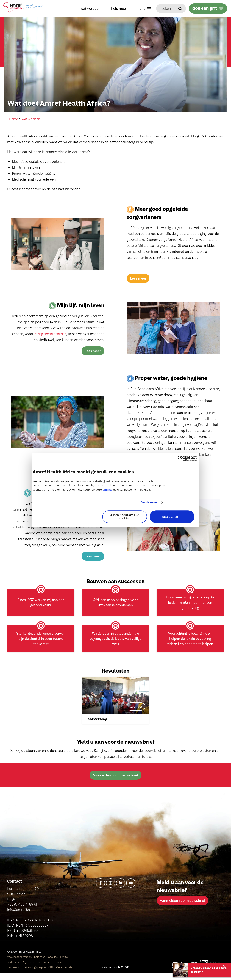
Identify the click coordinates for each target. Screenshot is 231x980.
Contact (58, 969)
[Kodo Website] (124, 974)
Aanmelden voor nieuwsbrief (115, 782)
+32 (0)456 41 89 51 (22, 911)
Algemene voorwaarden (37, 969)
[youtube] (131, 890)
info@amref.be (19, 916)
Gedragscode (64, 974)
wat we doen (88, 8)
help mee (116, 8)
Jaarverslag (15, 974)
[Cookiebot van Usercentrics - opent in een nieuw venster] (180, 458)
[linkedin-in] (121, 890)
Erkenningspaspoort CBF (39, 974)
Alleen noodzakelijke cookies (125, 517)
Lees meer (138, 278)
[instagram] (111, 890)
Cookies (53, 964)
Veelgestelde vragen (20, 964)
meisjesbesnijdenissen (86, 334)
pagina (107, 490)
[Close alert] (223, 966)
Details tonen (149, 502)
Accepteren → (172, 517)
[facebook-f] (100, 890)
